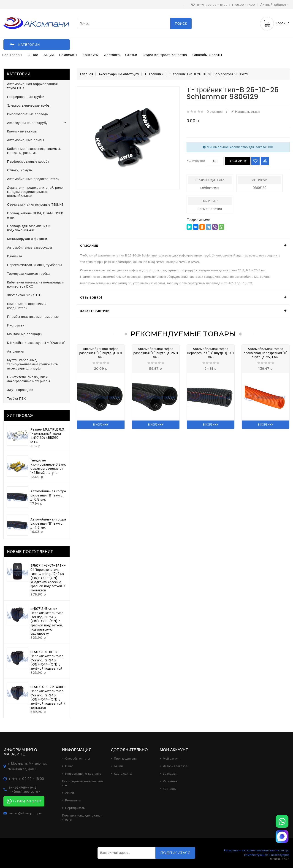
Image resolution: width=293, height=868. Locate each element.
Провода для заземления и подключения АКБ (29, 228)
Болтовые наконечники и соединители (27, 306)
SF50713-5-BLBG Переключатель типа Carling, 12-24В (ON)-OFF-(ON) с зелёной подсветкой (47, 660)
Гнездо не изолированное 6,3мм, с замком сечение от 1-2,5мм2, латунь (48, 466)
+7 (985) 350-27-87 (24, 792)
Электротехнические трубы (29, 105)
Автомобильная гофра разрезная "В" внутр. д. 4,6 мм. (48, 523)
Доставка (112, 55)
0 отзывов (215, 112)
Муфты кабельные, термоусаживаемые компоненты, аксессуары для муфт (33, 364)
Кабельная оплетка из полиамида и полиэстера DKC (35, 284)
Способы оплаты (207, 55)
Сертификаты (75, 808)
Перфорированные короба (28, 162)
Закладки (170, 774)
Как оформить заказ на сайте (83, 783)
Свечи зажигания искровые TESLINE (35, 205)
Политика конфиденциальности (82, 818)
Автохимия (16, 351)
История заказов (175, 766)
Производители (125, 759)
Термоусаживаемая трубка (28, 274)
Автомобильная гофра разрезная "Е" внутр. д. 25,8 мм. (156, 353)
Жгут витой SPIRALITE (24, 295)
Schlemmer (210, 188)
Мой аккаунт (172, 759)
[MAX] (282, 836)
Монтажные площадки (25, 334)
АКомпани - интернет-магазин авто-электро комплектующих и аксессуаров (257, 853)
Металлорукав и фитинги (27, 239)
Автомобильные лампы (26, 140)
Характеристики (95, 311)
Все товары (12, 55)
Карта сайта (123, 774)
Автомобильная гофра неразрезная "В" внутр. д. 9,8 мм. (211, 353)
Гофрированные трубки (26, 97)
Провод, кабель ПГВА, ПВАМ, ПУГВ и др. (35, 215)
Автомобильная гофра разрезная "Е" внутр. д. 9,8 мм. (101, 353)
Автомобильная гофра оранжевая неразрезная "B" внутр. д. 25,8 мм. (266, 353)
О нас (33, 55)
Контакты (91, 55)
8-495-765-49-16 (23, 788)
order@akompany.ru (26, 813)
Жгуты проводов (20, 390)
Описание (89, 246)
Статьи (131, 55)
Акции (49, 55)
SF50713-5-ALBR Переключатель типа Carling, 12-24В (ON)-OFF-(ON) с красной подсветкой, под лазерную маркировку (47, 621)
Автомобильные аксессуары (30, 248)
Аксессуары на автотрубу (27, 123)
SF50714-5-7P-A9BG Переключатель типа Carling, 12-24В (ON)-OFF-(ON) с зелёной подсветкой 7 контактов (48, 697)
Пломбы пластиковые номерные (33, 317)
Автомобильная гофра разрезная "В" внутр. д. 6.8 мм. (48, 495)
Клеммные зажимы (22, 131)
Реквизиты (68, 55)
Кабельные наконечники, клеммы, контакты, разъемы (34, 151)
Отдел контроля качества (165, 55)
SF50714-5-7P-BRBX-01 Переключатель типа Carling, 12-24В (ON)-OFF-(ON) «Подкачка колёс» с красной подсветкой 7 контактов (48, 578)
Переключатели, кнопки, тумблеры (34, 265)
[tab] (183, 246)
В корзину (238, 161)
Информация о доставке (83, 774)
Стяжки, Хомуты (20, 170)
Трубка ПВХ (16, 399)
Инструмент (16, 325)
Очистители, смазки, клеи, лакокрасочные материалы (29, 379)
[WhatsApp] (282, 821)
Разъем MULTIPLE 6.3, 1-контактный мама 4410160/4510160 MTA (48, 436)
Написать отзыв (246, 112)
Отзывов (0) (91, 298)
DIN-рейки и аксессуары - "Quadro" (36, 343)
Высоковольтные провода (27, 114)
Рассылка (170, 781)
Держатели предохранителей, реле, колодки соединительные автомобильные (35, 192)
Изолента (15, 256)
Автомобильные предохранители (33, 179)
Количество (196, 161)
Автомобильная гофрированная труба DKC (32, 86)
